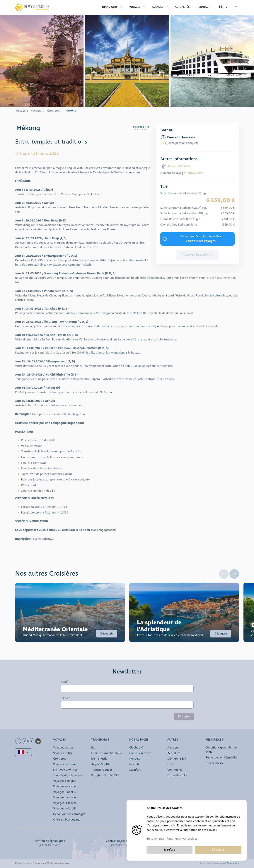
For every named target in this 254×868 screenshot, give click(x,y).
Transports (110, 7)
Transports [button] (100, 740)
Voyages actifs (63, 753)
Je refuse (169, 850)
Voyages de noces (65, 798)
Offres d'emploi (177, 775)
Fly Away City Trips (65, 770)
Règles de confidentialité (221, 758)
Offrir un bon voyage (67, 820)
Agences (158, 7)
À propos (173, 748)
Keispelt (134, 759)
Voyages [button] (59, 740)
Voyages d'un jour (65, 781)
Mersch (134, 764)
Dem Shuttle (99, 759)
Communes (175, 770)
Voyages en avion (65, 786)
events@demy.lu (44, 539)
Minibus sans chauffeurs (107, 753)
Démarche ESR (177, 759)
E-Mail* (65, 698)
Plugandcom (233, 863)
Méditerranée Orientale (55, 629)
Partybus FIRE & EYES (105, 775)
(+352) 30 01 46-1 (50, 845)
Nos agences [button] (139, 740)
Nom (64, 682)
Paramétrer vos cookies (182, 839)
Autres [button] (173, 740)
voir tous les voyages (201, 241)
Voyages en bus (63, 748)
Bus (94, 748)
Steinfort (135, 770)
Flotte (171, 764)
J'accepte (218, 850)
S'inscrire (184, 717)
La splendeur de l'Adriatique (159, 626)
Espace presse (215, 763)
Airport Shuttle (101, 764)
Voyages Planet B (64, 792)
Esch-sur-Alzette (140, 753)
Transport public (102, 770)
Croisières (53, 111)
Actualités (174, 753)
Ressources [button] (214, 740)
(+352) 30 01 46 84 (122, 845)
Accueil (21, 111)
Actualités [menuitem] (182, 7)
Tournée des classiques (68, 775)
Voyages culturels (65, 809)
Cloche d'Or (137, 748)
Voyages (135, 7)
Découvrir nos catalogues (70, 814)
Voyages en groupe (66, 764)
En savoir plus (156, 839)
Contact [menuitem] (204, 7)
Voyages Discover (65, 803)
